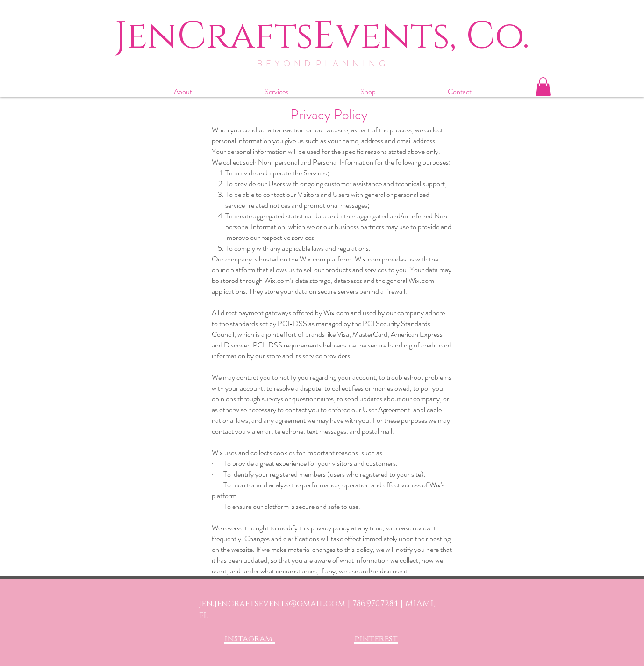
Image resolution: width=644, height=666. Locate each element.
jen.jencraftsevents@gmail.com (272, 604)
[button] (543, 87)
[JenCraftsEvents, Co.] (322, 36)
